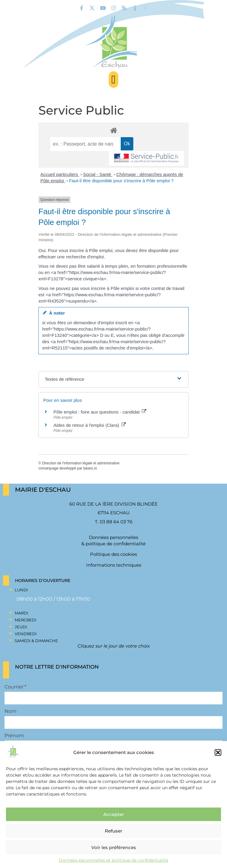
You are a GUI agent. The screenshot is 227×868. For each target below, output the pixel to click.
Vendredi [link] (26, 634)
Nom (11, 711)
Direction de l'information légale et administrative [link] (81, 463)
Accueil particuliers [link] (60, 174)
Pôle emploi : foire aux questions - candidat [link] (100, 412)
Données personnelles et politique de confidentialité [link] (114, 860)
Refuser (114, 831)
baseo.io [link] (90, 468)
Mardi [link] (21, 613)
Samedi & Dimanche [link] (36, 641)
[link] (82, 8)
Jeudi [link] (21, 627)
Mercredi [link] (26, 620)
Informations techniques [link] (114, 565)
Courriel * (15, 687)
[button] (218, 753)
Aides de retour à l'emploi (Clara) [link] (90, 425)
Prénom (14, 736)
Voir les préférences (114, 847)
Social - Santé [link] (98, 174)
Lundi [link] (21, 590)
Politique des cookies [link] (114, 554)
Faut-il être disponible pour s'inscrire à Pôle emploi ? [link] (121, 181)
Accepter (114, 814)
